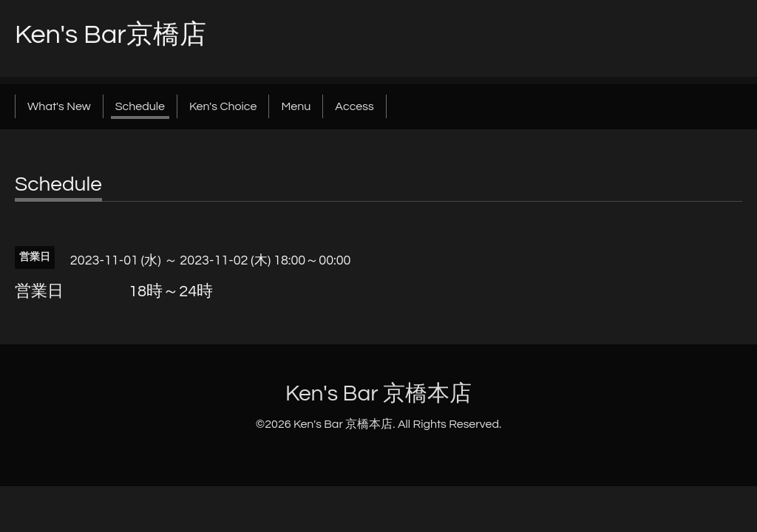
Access (354, 106)
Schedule (140, 106)
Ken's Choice (223, 106)
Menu (296, 106)
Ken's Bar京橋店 (111, 35)
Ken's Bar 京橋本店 (378, 393)
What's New (59, 106)
